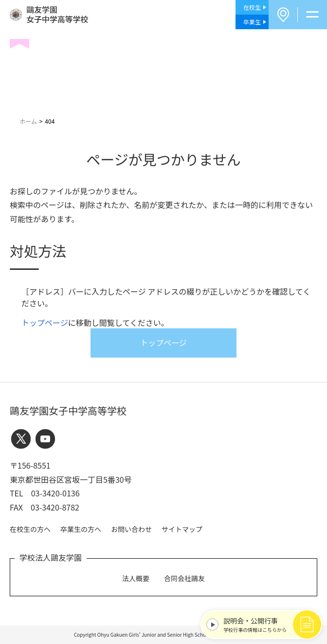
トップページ (45, 322)
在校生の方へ (30, 529)
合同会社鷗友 (184, 578)
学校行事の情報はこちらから (270, 625)
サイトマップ (182, 529)
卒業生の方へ (81, 529)
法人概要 (136, 578)
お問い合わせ (131, 529)
